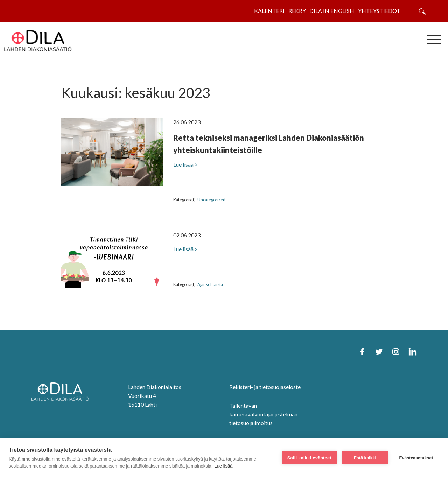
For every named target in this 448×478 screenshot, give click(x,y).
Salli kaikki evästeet (309, 458)
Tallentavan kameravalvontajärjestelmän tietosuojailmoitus (263, 414)
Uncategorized (211, 200)
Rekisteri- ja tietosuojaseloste (265, 387)
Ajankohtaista (210, 284)
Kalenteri (269, 11)
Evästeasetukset (416, 458)
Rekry (297, 11)
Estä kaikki (365, 458)
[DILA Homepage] (62, 392)
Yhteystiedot (379, 11)
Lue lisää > (185, 164)
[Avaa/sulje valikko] (434, 39)
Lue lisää (223, 466)
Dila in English (332, 11)
